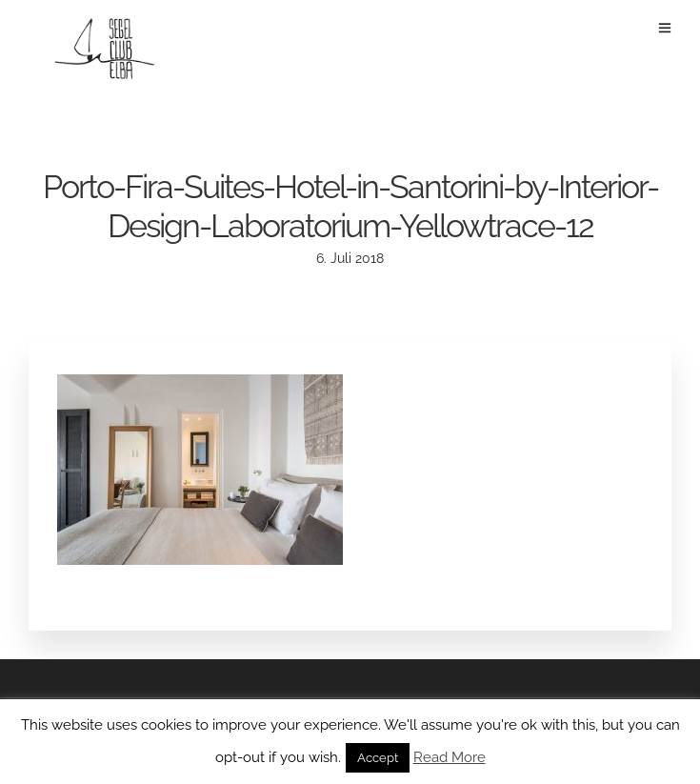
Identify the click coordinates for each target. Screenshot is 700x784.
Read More (450, 757)
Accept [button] (378, 758)
